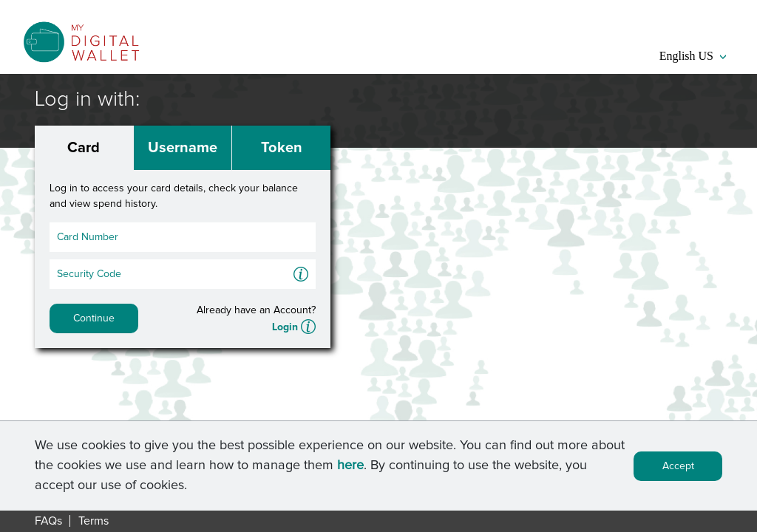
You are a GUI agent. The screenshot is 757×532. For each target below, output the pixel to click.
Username (183, 148)
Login (285, 327)
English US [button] (693, 56)
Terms (94, 521)
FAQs (48, 521)
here (350, 468)
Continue (94, 318)
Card (84, 148)
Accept (678, 468)
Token (282, 148)
